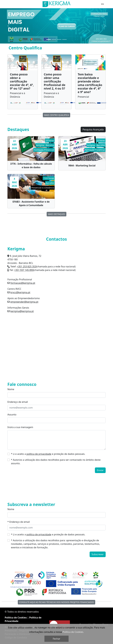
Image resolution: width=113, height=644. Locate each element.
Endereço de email (18, 402)
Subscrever (98, 554)
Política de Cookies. (73, 632)
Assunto (12, 415)
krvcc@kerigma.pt (20, 292)
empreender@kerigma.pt (24, 302)
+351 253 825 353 (26, 267)
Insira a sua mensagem (20, 427)
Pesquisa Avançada (93, 130)
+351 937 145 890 (24, 270)
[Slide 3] (59, 39)
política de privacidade (39, 454)
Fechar (56, 639)
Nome (11, 389)
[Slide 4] (64, 39)
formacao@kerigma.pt (23, 283)
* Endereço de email (19, 522)
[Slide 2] (54, 39)
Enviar (100, 470)
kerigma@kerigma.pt (22, 311)
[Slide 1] (49, 39)
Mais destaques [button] (56, 214)
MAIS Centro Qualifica (56, 115)
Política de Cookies (16, 618)
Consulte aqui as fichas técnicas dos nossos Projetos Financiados (56, 602)
